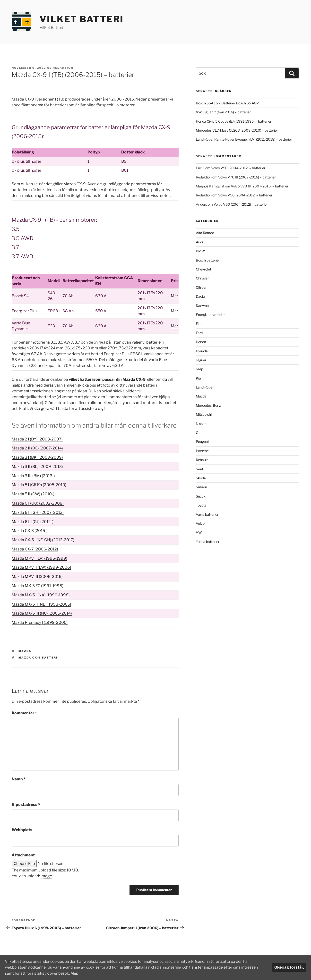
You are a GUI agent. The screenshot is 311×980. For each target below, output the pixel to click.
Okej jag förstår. (289, 967)
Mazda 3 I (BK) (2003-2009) (37, 457)
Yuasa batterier (208, 542)
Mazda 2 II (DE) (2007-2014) (37, 448)
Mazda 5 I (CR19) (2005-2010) (39, 485)
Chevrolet (203, 269)
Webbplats (22, 830)
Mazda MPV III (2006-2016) (37, 577)
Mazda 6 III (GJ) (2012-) (33, 522)
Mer (174, 296)
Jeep (199, 369)
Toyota (201, 505)
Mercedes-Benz (208, 405)
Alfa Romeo (205, 233)
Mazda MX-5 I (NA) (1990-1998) (41, 595)
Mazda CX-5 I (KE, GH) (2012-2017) (43, 540)
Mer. (76, 973)
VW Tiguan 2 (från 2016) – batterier (223, 112)
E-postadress (26, 805)
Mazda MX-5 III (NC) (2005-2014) (42, 613)
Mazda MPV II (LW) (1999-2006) (41, 567)
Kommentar (24, 713)
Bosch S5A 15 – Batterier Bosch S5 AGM (228, 103)
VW (199, 532)
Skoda (201, 478)
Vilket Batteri (82, 19)
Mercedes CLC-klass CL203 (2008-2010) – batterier (237, 130)
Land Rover (205, 387)
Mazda (25, 651)
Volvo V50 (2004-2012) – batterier (238, 168)
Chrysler (202, 278)
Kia (198, 378)
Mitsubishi (204, 414)
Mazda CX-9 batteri (38, 658)
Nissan (201, 424)
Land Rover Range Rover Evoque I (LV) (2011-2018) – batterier (244, 139)
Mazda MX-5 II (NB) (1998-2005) (41, 604)
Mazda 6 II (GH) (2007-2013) (38, 512)
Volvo (200, 523)
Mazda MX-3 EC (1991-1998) (38, 586)
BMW (200, 251)
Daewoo (202, 306)
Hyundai (202, 351)
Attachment (23, 855)
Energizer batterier (210, 315)
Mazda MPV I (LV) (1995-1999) (39, 558)
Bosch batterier (208, 260)
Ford (199, 333)
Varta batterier (207, 514)
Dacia (200, 296)
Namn (19, 779)
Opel (199, 433)
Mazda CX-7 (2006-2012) (35, 549)
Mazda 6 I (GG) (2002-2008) (38, 503)
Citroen (202, 287)
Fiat (199, 324)
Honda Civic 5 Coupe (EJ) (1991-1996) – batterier (234, 121)
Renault (202, 460)
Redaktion (63, 68)
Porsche (202, 451)
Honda (201, 342)
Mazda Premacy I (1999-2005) (40, 622)
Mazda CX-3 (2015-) (30, 531)
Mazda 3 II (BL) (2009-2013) (37, 467)
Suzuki (201, 496)
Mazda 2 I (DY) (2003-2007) (37, 439)
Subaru (201, 487)
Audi (199, 242)
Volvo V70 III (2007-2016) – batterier (247, 177)
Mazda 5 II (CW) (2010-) (33, 494)
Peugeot (202, 442)
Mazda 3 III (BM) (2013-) (33, 476)
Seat (199, 469)
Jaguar (201, 360)
